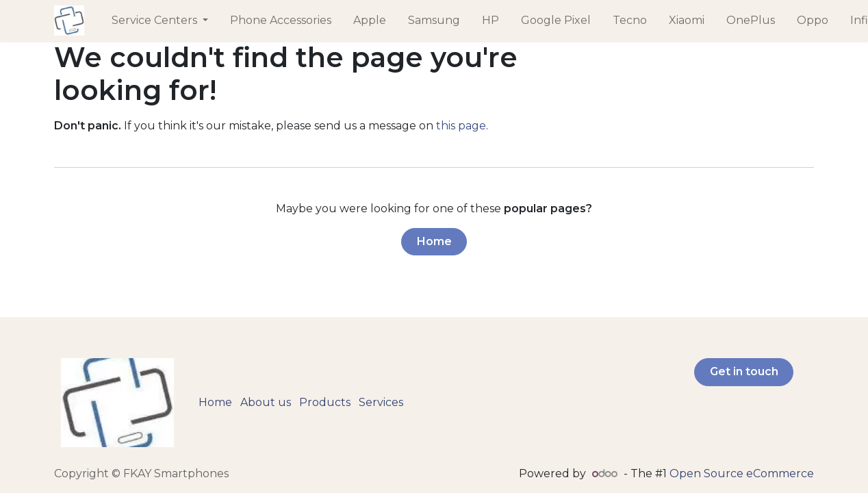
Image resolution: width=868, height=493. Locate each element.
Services (381, 402)
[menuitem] (160, 21)
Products (325, 402)
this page (461, 126)
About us (266, 402)
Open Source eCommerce (742, 473)
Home (434, 241)
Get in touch (744, 371)
